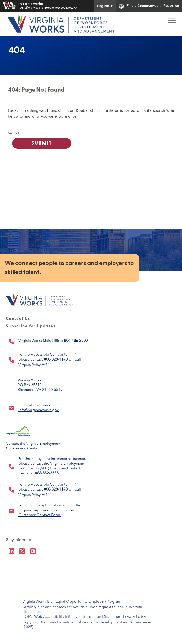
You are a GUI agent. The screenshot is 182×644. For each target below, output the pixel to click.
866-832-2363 (47, 473)
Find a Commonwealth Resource (149, 6)
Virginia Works (32, 4)
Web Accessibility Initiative (57, 617)
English (105, 6)
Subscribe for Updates (31, 326)
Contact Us (18, 319)
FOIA (27, 617)
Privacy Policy (134, 617)
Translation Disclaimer (101, 617)
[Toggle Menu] (172, 19)
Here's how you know (59, 8)
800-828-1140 (56, 360)
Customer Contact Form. (40, 515)
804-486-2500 (76, 341)
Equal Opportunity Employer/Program (88, 602)
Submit (42, 143)
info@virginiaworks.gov (39, 410)
